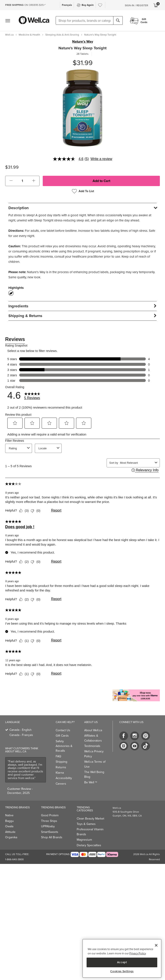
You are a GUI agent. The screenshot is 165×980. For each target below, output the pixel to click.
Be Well (91, 782)
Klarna (60, 773)
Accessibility (64, 778)
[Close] (156, 945)
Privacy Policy (137, 953)
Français (67, 5)
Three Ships (49, 821)
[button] (11, 181)
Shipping (61, 762)
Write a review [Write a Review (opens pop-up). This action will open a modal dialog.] (101, 159)
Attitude (10, 832)
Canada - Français (21, 735)
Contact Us (63, 730)
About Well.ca (93, 730)
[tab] (82, 208)
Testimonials (92, 746)
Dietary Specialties (89, 845)
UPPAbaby (48, 826)
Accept (122, 962)
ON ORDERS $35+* (25, 5)
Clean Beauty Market (90, 819)
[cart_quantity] (22, 181)
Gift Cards (62, 736)
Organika (11, 837)
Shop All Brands (52, 837)
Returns (61, 767)
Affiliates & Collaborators (93, 738)
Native (9, 815)
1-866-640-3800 (14, 859)
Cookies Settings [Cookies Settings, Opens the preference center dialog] (122, 971)
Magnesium (84, 840)
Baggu (9, 821)
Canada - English (21, 730)
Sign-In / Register (136, 5)
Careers (61, 784)
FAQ (58, 756)
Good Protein (50, 815)
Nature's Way (83, 42)
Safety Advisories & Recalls (64, 746)
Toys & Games (86, 824)
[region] (122, 958)
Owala (9, 826)
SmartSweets (50, 832)
